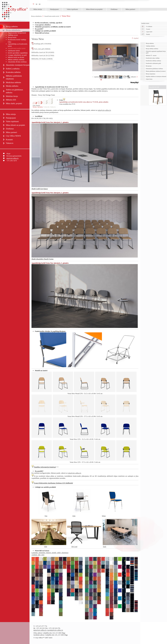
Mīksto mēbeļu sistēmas (16, 60)
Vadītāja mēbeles (150, 46)
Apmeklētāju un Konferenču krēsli (18, 45)
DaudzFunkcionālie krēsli (52, 16)
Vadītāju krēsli (13, 35)
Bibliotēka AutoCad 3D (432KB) (43, 52)
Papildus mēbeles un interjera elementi (156, 76)
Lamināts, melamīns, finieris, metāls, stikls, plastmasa (50, 553)
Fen (46, 516)
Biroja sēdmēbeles (37, 16)
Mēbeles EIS (11, 100)
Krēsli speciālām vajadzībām (18, 53)
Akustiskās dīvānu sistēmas (17, 62)
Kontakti (9, 140)
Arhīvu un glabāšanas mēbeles (14, 91)
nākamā (133, 77)
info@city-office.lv (12, 158)
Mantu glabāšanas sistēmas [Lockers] (156, 71)
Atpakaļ (135, 38)
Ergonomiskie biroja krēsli (17, 33)
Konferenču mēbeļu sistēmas (153, 61)
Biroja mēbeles (12, 27)
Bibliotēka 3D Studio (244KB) (42, 59)
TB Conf (74, 547)
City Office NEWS (13, 136)
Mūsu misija (38, 9)
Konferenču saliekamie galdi (153, 63)
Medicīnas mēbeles (13, 82)
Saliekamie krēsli (14, 51)
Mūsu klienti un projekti (94, 9)
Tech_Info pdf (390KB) (41, 49)
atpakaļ (96, 77)
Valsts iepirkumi (72, 9)
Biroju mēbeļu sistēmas (152, 49)
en (40, 4)
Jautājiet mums (145, 23)
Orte (74, 516)
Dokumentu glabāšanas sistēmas (154, 69)
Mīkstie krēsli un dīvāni (16, 57)
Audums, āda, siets (38, 555)
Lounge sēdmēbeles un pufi (17, 55)
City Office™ (15, 4)
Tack (104, 547)
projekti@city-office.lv (55, 630)
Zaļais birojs (149, 79)
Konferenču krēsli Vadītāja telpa (17, 41)
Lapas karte (149, 32)
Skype (8, 154)
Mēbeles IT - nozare (151, 55)
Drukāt (148, 34)
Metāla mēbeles (12, 86)
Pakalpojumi (54, 9)
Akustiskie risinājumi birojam (18, 65)
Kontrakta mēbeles (13, 72)
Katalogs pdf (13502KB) (41, 43)
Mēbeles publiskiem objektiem (14, 77)
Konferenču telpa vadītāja (153, 58)
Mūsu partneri (130, 9)
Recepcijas (149, 66)
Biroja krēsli (12, 37)
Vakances (10, 143)
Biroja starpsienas (151, 74)
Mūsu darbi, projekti (14, 103)
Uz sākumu (149, 26)
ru (36, 4)
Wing (104, 516)
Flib (46, 547)
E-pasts (148, 29)
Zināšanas (114, 9)
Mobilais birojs (12, 96)
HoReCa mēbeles (13, 69)
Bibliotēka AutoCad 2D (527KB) (43, 55)
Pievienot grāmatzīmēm (14, 156)
